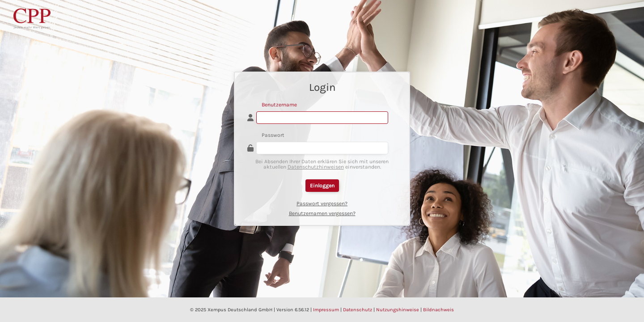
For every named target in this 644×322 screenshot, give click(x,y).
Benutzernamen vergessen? (322, 213)
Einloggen (322, 186)
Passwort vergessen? (322, 203)
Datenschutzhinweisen (316, 167)
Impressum (326, 310)
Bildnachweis (439, 310)
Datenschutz (358, 310)
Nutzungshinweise (398, 310)
